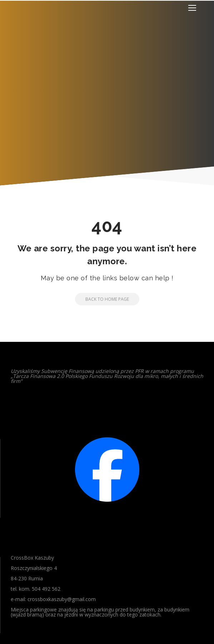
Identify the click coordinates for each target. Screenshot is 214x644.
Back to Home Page (102, 299)
